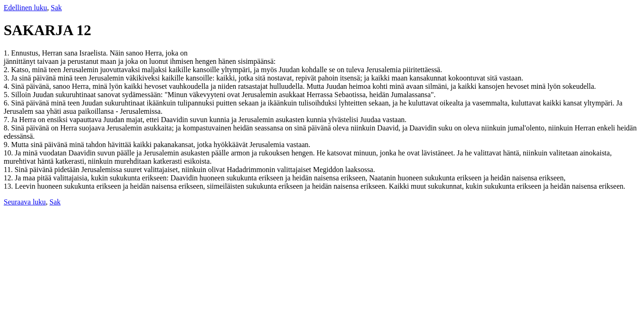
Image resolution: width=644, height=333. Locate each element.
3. (7, 78)
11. (9, 170)
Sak (56, 8)
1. (7, 53)
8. (7, 128)
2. (7, 70)
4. (7, 86)
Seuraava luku (25, 202)
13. (9, 186)
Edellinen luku (25, 8)
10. (9, 153)
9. (7, 145)
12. (9, 178)
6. (7, 103)
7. (7, 120)
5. (7, 95)
